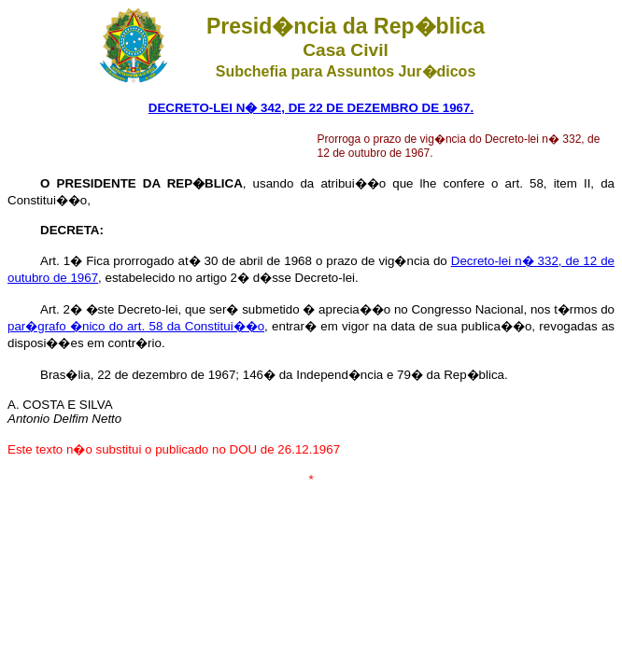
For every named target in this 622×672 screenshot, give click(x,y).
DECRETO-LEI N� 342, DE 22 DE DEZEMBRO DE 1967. (311, 108)
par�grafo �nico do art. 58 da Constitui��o (136, 326)
